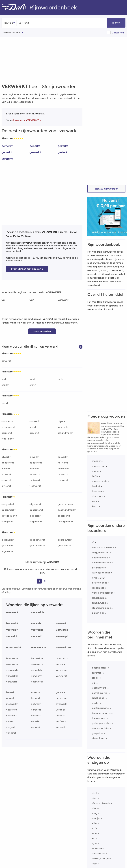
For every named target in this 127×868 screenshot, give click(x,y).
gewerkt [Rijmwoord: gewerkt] (11, 698)
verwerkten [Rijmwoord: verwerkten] (63, 647)
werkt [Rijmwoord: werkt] (5, 403)
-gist (95, 843)
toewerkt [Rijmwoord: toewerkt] (63, 480)
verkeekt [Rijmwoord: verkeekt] (36, 727)
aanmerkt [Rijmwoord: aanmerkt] (7, 421)
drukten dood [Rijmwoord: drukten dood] (100, 583)
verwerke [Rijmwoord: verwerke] (62, 630)
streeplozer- (99, 738)
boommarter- (100, 668)
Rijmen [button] (116, 23)
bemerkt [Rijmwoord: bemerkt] (7, 146)
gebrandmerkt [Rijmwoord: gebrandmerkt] (66, 504)
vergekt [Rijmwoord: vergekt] (11, 727)
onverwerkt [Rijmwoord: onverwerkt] (14, 647)
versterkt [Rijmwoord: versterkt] (7, 159)
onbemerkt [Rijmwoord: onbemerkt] (64, 516)
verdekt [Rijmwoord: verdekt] (60, 710)
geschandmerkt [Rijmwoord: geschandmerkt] (67, 510)
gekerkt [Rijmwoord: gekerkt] (63, 146)
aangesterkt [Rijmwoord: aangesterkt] (9, 504)
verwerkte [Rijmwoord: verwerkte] (38, 612)
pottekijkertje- (100, 693)
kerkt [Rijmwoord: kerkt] (5, 379)
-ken (95, 798)
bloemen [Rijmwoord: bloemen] (97, 491)
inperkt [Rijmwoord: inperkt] (34, 427)
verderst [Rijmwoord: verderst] (61, 716)
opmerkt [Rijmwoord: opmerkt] (34, 433)
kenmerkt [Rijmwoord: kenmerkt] (63, 427)
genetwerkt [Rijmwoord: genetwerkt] (64, 546)
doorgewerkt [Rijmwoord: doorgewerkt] (65, 540)
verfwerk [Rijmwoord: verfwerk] (61, 721)
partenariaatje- (101, 708)
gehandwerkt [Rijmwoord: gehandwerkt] (37, 546)
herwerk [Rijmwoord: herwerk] (36, 698)
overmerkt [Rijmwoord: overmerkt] (62, 658)
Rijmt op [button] (8, 23)
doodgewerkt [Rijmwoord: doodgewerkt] (37, 540)
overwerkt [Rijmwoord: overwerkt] (13, 612)
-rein (95, 864)
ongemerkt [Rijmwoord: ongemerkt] (36, 521)
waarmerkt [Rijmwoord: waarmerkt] (8, 439)
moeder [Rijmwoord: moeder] (96, 461)
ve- (4, 300)
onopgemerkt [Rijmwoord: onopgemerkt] (65, 521)
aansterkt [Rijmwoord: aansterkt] (35, 421)
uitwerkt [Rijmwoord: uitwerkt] (6, 486)
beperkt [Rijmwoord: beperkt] (35, 146)
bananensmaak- (101, 713)
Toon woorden (42, 331)
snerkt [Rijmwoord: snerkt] (5, 385)
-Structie (97, 848)
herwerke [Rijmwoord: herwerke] (61, 698)
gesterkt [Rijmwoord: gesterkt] (63, 152)
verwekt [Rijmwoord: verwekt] (12, 636)
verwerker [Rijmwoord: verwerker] (12, 676)
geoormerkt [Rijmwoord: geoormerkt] (36, 510)
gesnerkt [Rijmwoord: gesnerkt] (35, 152)
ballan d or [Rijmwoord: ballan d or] (98, 613)
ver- (32, 300)
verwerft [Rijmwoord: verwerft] (37, 636)
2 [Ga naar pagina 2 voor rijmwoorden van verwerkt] (45, 581)
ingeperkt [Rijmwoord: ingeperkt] (35, 516)
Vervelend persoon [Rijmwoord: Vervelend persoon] (103, 593)
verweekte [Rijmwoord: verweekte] (12, 670)
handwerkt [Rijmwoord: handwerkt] (36, 463)
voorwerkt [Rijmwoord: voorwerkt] (37, 682)
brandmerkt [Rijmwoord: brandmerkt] (8, 427)
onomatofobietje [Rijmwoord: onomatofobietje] (101, 563)
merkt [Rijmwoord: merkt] (33, 379)
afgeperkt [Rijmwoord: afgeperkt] (35, 504)
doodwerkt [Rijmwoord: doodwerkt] (8, 463)
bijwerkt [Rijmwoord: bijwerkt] (34, 457)
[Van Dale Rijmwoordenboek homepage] (15, 7)
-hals (95, 808)
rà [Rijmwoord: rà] (93, 542)
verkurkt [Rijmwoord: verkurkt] (11, 733)
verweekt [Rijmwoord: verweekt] (12, 630)
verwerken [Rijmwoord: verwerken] (62, 670)
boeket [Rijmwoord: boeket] (96, 486)
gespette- (98, 733)
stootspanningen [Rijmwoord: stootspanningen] (101, 608)
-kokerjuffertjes (101, 858)
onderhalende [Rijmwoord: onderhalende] (100, 558)
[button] (81, 347)
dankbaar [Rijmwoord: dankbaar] (98, 496)
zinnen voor (26, 120)
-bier (95, 823)
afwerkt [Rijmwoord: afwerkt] (6, 457)
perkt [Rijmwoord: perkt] (61, 379)
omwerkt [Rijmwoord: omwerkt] (63, 474)
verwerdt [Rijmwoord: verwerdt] (37, 630)
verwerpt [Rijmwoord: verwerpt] (62, 636)
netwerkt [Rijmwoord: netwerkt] (35, 474)
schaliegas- (99, 698)
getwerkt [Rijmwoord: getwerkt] (61, 692)
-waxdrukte (99, 854)
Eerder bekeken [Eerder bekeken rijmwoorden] (12, 32)
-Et (94, 838)
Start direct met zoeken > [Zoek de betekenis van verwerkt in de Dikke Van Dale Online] (27, 269)
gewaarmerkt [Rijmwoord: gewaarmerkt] (9, 516)
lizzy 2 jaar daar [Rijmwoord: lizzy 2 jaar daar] (101, 573)
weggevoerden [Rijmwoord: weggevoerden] (101, 552)
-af (94, 828)
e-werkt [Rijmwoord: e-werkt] (36, 692)
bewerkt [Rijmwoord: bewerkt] (6, 361)
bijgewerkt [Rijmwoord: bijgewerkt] (8, 540)
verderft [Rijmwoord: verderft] (36, 716)
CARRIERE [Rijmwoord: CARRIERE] (98, 578)
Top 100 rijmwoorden (106, 189)
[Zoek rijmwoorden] (34, 23)
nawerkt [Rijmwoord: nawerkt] (6, 474)
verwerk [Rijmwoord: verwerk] (61, 623)
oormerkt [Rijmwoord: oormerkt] (7, 433)
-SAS (95, 833)
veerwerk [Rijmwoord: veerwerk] (12, 710)
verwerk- (64, 300)
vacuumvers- (99, 688)
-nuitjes (96, 818)
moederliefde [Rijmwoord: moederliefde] (100, 481)
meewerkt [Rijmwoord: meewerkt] (63, 469)
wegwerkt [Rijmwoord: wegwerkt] (35, 486)
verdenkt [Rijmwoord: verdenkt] (11, 716)
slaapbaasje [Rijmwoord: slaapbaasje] (99, 598)
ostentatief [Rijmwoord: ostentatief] (98, 568)
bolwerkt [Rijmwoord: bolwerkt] (63, 457)
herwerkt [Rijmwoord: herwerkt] (63, 463)
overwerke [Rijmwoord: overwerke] (12, 664)
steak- (96, 678)
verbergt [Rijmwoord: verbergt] (36, 710)
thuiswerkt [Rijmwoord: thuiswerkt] (36, 480)
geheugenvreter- (102, 723)
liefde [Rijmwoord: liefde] (95, 476)
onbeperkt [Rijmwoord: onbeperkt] (7, 521)
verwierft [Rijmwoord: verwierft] (36, 676)
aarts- (96, 703)
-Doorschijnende (101, 803)
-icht (95, 793)
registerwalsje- (101, 728)
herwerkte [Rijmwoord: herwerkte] (37, 658)
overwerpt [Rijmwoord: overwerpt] (37, 664)
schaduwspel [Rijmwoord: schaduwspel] (99, 603)
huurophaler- (99, 718)
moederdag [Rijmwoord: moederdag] (99, 466)
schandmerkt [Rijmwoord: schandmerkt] (65, 433)
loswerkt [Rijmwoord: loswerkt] (34, 469)
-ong (95, 813)
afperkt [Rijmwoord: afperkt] (62, 421)
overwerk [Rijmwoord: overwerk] (61, 704)
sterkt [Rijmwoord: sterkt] (33, 385)
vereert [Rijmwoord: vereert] (10, 721)
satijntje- (97, 673)
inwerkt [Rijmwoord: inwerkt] (6, 469)
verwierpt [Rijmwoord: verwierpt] (61, 676)
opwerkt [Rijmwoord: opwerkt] (6, 480)
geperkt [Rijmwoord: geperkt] (7, 152)
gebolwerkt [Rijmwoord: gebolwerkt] (8, 546)
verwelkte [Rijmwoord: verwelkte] (37, 670)
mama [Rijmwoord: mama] (96, 471)
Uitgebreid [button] (118, 33)
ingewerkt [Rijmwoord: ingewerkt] (7, 551)
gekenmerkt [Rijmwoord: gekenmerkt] (9, 510)
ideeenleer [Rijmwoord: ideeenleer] (98, 588)
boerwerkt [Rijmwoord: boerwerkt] (12, 658)
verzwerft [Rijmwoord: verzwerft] (12, 682)
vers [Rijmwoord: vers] (94, 501)
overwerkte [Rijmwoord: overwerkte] (39, 647)
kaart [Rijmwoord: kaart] (95, 506)
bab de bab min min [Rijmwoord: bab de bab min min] (103, 548)
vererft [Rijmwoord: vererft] (35, 721)
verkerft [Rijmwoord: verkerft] (60, 727)
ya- (94, 683)
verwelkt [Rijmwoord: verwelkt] (37, 623)
